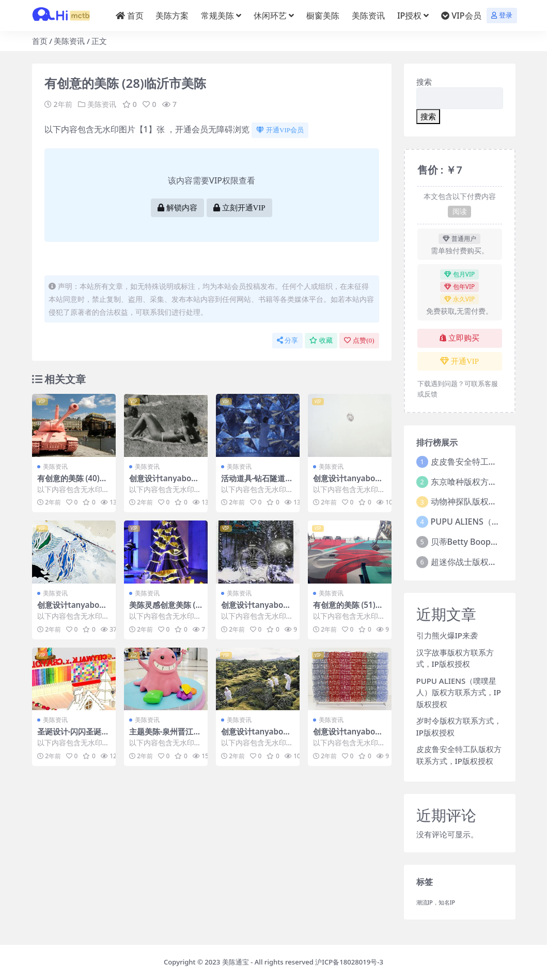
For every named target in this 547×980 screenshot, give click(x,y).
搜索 (424, 82)
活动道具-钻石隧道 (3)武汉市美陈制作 (253, 483)
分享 (287, 340)
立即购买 (459, 338)
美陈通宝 (236, 962)
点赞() (359, 340)
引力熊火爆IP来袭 (447, 635)
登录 (502, 15)
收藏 (321, 340)
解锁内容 (177, 208)
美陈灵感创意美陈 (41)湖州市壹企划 (165, 609)
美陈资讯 (69, 41)
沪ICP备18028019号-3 (349, 962)
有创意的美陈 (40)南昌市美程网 (72, 483)
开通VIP (459, 361)
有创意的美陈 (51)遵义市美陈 (348, 609)
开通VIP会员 (280, 130)
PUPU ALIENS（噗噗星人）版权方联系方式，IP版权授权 (459, 692)
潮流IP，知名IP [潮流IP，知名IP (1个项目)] (436, 902)
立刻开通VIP (239, 208)
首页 (40, 41)
